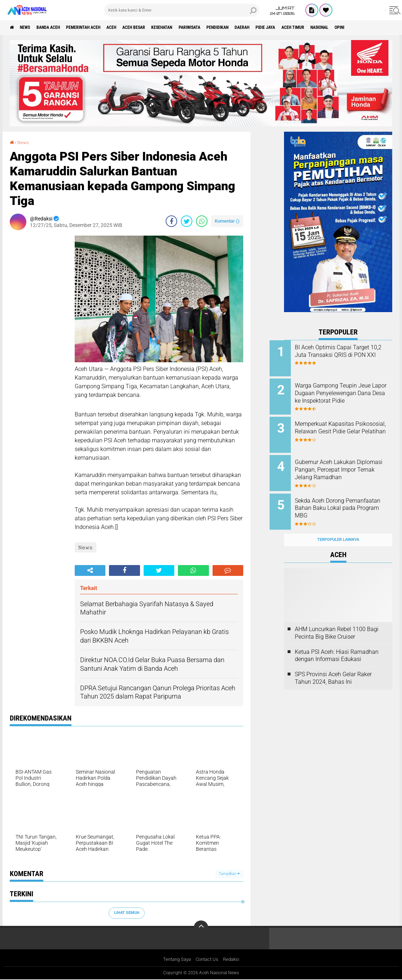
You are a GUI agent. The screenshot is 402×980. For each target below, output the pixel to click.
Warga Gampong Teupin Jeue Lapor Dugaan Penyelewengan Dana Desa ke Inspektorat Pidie (348, 395)
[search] (182, 10)
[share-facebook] (171, 221)
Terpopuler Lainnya (338, 528)
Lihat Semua (127, 913)
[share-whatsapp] (202, 221)
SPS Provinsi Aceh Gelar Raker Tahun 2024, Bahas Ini (333, 667)
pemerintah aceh (101, 27)
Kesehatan (197, 27)
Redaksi (234, 959)
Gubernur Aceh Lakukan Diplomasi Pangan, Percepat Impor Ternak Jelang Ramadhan (345, 468)
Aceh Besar (163, 27)
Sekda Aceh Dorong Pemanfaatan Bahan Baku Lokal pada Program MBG (343, 501)
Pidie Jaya (324, 27)
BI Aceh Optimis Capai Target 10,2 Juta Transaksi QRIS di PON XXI (346, 355)
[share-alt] (90, 570)
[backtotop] (201, 927)
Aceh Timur (357, 27)
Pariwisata (231, 27)
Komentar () (227, 221)
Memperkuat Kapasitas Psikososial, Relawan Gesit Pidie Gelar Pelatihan (343, 428)
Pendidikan (265, 27)
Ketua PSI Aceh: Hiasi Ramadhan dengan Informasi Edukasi (337, 644)
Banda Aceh (58, 27)
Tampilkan (229, 873)
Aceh (135, 27)
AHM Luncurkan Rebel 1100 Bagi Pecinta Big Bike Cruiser (337, 621)
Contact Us (208, 959)
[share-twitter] (187, 221)
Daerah (296, 27)
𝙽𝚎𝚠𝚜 (25, 142)
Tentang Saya (175, 959)
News (30, 27)
